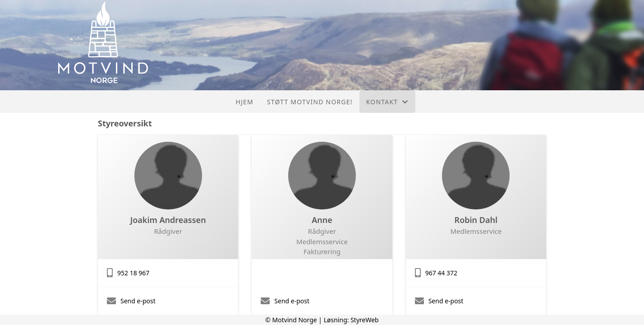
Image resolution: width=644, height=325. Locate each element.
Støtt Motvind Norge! (310, 102)
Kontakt (387, 102)
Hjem (244, 102)
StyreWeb (365, 320)
